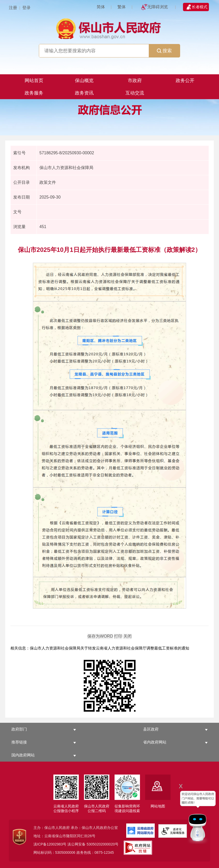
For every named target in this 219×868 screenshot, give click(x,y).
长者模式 (200, 7)
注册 (13, 8)
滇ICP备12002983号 (50, 844)
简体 (101, 7)
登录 (26, 8)
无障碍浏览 (158, 7)
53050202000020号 (103, 844)
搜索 (164, 51)
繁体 (122, 7)
